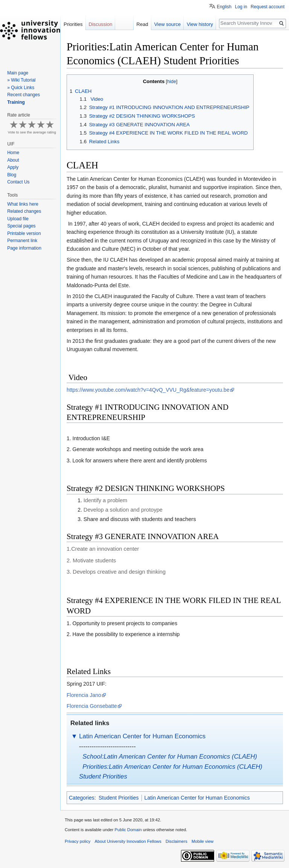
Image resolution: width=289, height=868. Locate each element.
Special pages (21, 226)
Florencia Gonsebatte (92, 706)
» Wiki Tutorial (21, 80)
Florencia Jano (84, 695)
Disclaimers (176, 841)
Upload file (18, 219)
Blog (12, 175)
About (13, 160)
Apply (13, 167)
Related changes (24, 211)
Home (13, 153)
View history (200, 24)
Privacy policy (78, 841)
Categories (82, 798)
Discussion (101, 24)
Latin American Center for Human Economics (142, 736)
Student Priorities (119, 798)
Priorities (73, 24)
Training (16, 102)
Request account (268, 7)
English (224, 7)
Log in (241, 7)
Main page (18, 73)
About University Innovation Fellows (128, 841)
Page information (24, 248)
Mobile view (202, 841)
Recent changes (24, 95)
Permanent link (22, 241)
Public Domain (128, 830)
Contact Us (18, 182)
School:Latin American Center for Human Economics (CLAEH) (170, 757)
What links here (23, 204)
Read (142, 24)
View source (168, 24)
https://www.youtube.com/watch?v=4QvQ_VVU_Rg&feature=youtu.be (148, 390)
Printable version (24, 233)
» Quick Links (21, 88)
